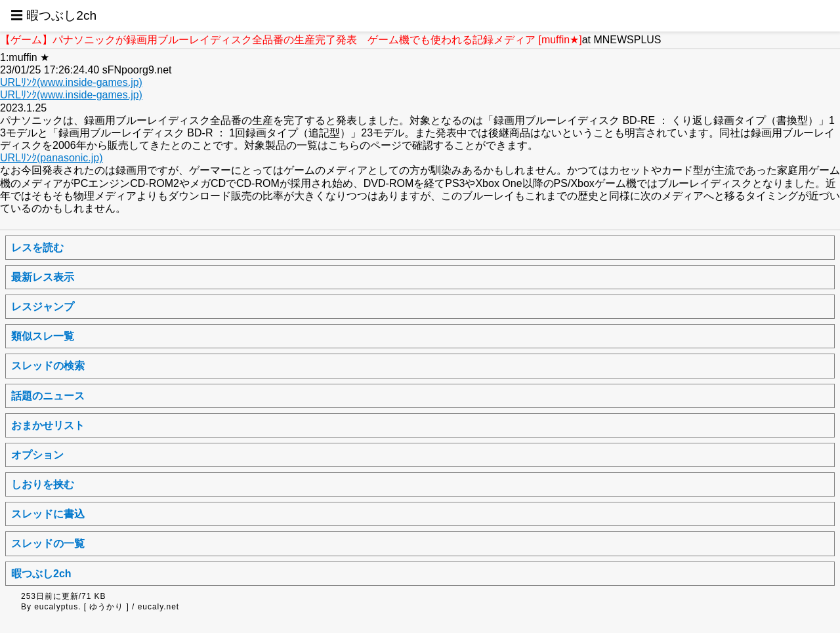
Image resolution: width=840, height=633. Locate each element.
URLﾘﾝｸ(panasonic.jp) (52, 158)
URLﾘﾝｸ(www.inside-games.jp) (71, 82)
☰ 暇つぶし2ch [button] (53, 15)
